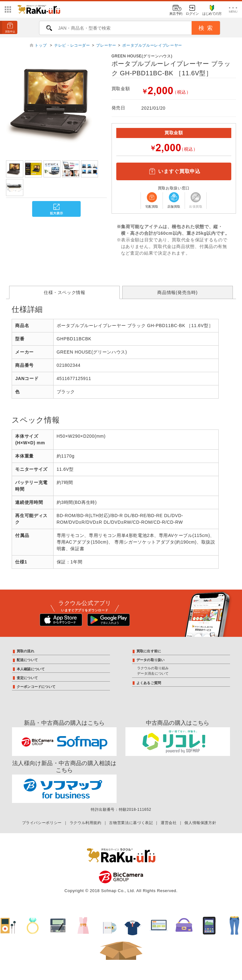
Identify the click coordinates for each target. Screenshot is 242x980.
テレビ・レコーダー (72, 45)
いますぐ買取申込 (174, 171)
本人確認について (31, 669)
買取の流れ (26, 651)
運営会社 (169, 823)
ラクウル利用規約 (86, 823)
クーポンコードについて (36, 687)
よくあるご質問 (149, 683)
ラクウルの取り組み (153, 668)
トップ (41, 45)
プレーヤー (106, 45)
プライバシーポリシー (42, 823)
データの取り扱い (151, 660)
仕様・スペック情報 (65, 292)
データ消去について (153, 673)
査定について (27, 678)
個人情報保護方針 (200, 823)
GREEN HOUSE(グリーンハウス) (142, 56)
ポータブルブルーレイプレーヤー (152, 45)
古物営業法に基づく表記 (131, 823)
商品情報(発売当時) (177, 292)
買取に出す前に (149, 651)
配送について (27, 660)
